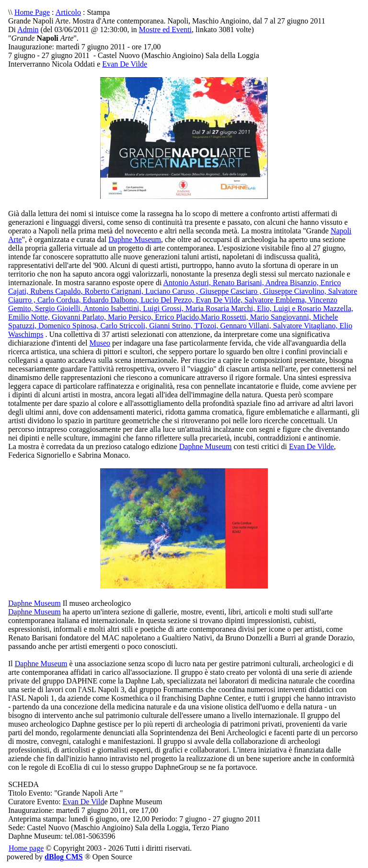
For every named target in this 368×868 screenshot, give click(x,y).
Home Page (32, 12)
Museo (100, 343)
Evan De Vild (84, 802)
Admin (28, 29)
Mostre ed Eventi (165, 29)
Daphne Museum (135, 239)
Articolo (68, 12)
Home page (26, 848)
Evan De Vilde (125, 64)
